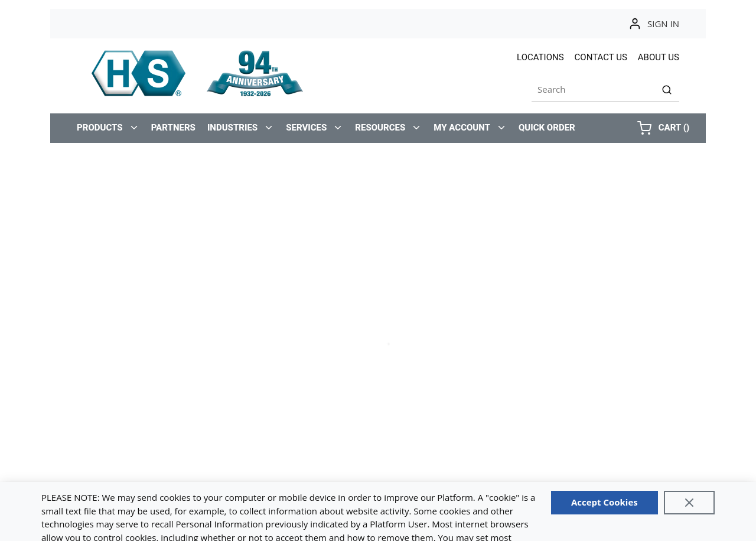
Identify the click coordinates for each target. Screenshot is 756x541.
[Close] (689, 503)
